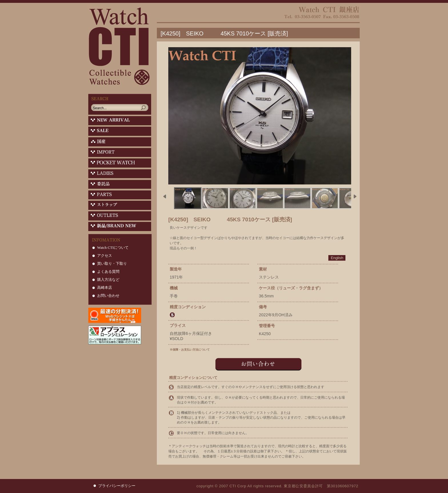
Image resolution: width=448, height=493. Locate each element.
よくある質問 (108, 272)
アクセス (105, 256)
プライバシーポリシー (117, 486)
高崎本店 (105, 288)
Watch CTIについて (113, 248)
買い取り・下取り (112, 264)
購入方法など (108, 280)
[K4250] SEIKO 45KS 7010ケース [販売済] (224, 33)
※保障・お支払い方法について (190, 350)
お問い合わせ (108, 296)
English (337, 258)
